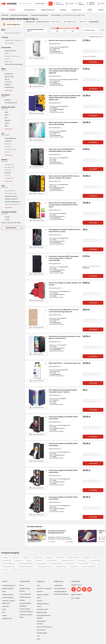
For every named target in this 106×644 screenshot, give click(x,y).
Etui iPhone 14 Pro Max (56, 564)
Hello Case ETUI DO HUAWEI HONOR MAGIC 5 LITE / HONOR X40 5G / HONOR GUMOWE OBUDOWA (64, 71)
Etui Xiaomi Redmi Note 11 (9, 567)
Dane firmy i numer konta (44, 588)
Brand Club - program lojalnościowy (9, 602)
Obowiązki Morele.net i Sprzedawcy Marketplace (61, 593)
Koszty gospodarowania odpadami (44, 617)
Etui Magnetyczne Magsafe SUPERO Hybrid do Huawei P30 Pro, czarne (65, 231)
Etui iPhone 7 (6, 570)
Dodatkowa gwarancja (9, 585)
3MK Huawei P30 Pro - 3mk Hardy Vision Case (65, 363)
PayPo (4, 609)
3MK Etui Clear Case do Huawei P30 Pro (62, 40)
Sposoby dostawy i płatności (25, 590)
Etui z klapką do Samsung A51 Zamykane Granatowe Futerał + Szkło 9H (63, 391)
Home (39, 639)
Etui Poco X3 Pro (74, 567)
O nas (39, 585)
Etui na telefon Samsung (67, 560)
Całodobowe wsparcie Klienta (26, 616)
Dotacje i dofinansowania (44, 627)
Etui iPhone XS (39, 560)
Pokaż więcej (7, 90)
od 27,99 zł (89, 57)
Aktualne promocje (25, 597)
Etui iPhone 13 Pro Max (74, 557)
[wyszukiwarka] (35, 4)
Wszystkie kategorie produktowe (25, 605)
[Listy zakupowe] (80, 4)
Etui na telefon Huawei (95, 560)
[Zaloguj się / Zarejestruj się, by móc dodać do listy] (46, 41)
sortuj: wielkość (5, 135)
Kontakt (77, 598)
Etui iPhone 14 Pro (82, 560)
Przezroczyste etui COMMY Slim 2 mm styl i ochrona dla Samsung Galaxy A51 (64, 311)
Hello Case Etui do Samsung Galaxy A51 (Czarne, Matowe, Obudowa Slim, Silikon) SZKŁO (63, 205)
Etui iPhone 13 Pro (38, 557)
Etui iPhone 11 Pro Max (61, 567)
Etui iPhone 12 (16, 557)
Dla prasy (39, 601)
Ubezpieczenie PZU (8, 595)
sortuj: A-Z (4, 70)
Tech (38, 636)
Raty (4, 612)
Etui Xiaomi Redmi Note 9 (9, 564)
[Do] (72, 31)
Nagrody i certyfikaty (43, 595)
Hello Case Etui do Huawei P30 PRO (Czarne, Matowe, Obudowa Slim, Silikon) (64, 177)
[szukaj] (51, 4)
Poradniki (22, 600)
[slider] (58, 28)
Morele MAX (6, 606)
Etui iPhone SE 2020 (84, 564)
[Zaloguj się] (91, 4)
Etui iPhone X (29, 560)
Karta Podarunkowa (8, 598)
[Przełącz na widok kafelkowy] (103, 30)
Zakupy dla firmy (7, 619)
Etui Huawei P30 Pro (42, 564)
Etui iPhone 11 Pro (17, 570)
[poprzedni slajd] (30, 537)
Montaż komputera (8, 588)
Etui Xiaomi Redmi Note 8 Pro (26, 567)
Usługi (4, 592)
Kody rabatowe (41, 630)
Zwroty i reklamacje (25, 594)
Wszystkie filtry (11, 228)
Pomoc (22, 585)
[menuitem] (30, 10)
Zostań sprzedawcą (60, 588)
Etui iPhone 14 (19, 560)
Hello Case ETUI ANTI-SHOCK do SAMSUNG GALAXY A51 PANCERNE (63, 124)
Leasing (4, 615)
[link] (30, 10)
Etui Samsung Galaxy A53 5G (45, 567)
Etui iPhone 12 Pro (87, 557)
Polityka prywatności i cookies (43, 605)
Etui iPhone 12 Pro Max (52, 560)
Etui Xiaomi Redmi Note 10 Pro (26, 564)
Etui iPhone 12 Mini (60, 557)
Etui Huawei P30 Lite (70, 564)
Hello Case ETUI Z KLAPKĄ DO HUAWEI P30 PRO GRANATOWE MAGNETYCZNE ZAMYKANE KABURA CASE (65, 98)
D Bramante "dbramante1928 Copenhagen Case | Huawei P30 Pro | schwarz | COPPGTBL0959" (64, 258)
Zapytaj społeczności (55, 44)
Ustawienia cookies (42, 609)
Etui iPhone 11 (6, 557)
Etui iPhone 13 (26, 557)
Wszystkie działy (40, 4)
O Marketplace (58, 585)
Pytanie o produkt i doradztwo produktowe (26, 610)
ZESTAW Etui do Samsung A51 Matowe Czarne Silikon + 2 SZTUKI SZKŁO (65, 337)
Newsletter (40, 592)
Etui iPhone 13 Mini (7, 560)
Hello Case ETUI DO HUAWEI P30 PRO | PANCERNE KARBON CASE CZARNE (62, 150)
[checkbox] (9, 51)
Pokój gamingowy (42, 633)
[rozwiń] (22, 103)
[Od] (57, 31)
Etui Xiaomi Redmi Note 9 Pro (89, 567)
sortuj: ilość (4, 109)
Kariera (39, 598)
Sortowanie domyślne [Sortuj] (90, 30)
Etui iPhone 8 (49, 557)
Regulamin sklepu (42, 612)
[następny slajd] (102, 537)
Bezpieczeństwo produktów (41, 622)
